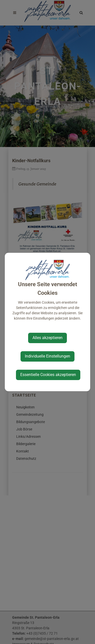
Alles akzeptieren (48, 338)
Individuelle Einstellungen (48, 356)
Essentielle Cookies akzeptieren (48, 375)
